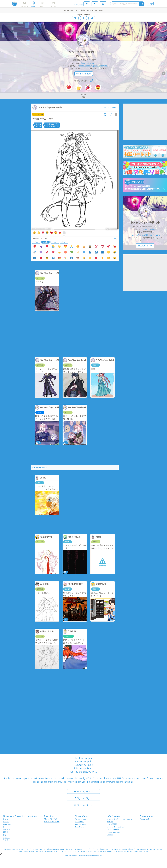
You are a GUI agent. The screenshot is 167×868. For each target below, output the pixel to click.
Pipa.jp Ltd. (144, 819)
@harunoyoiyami (84, 56)
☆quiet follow (84, 74)
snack (55, 242)
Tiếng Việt (7, 824)
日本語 (6, 840)
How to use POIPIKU (52, 822)
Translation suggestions (26, 816)
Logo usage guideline (115, 832)
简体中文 (6, 829)
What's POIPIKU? (51, 819)
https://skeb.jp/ (86, 66)
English (6, 819)
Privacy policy (81, 824)
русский (6, 838)
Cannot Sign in (113, 829)
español (6, 822)
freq (36, 242)
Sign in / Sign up (83, 791)
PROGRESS (38, 114)
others (64, 242)
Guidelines (79, 822)
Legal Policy (80, 827)
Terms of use (81, 819)
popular (46, 242)
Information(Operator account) (120, 819)
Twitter (110, 822)
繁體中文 (6, 832)
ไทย (4, 835)
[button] (1, 854)
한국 (5, 827)
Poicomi (110, 835)
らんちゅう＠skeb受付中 (84, 52)
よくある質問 (112, 824)
